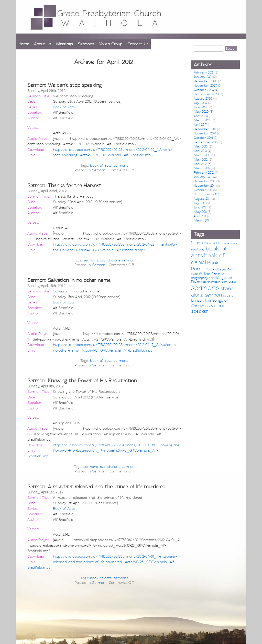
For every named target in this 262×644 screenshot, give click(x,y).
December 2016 (205, 129)
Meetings (64, 44)
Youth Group (111, 44)
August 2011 (202, 199)
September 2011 (205, 194)
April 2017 (200, 125)
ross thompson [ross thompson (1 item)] (211, 282)
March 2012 (202, 168)
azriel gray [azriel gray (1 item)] (198, 250)
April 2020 (201, 116)
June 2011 (200, 207)
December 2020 (205, 81)
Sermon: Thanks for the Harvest (64, 186)
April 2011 (200, 216)
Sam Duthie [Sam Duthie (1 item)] (229, 282)
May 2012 (201, 160)
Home (24, 44)
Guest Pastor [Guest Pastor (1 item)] (212, 274)
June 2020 (201, 107)
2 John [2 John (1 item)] (208, 243)
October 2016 (203, 138)
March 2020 (203, 120)
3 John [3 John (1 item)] (217, 243)
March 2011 (202, 220)
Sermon (99, 170)
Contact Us (138, 44)
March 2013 (202, 155)
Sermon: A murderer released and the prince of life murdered (96, 487)
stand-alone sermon (117, 260)
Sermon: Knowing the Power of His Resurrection (82, 381)
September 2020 (206, 94)
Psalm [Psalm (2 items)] (196, 282)
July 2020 (200, 103)
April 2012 (200, 164)
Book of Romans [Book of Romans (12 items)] (208, 266)
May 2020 (201, 112)
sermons (121, 165)
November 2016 (205, 133)
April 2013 (200, 151)
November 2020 (205, 86)
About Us (42, 44)
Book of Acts (64, 107)
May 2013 (201, 146)
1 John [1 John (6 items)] (197, 243)
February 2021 (204, 72)
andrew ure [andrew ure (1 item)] (230, 243)
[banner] (131, 20)
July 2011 (199, 203)
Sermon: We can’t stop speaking (64, 85)
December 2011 (204, 181)
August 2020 (203, 99)
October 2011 (203, 190)
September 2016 (206, 142)
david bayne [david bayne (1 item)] (219, 270)
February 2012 (204, 173)
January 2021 (203, 77)
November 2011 (204, 186)
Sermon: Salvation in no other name (69, 280)
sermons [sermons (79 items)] (205, 288)
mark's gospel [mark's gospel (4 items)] (221, 278)
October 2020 (204, 90)
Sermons (86, 44)
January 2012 (203, 177)
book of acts (101, 165)
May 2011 (200, 212)
